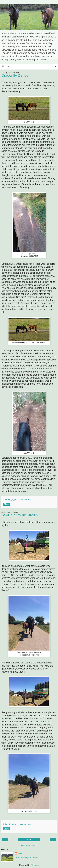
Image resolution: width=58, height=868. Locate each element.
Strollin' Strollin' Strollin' (20, 515)
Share (6, 504)
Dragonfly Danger (16, 75)
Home (29, 839)
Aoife (21, 854)
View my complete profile (27, 858)
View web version (29, 845)
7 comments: (24, 499)
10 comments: (25, 824)
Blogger (35, 865)
